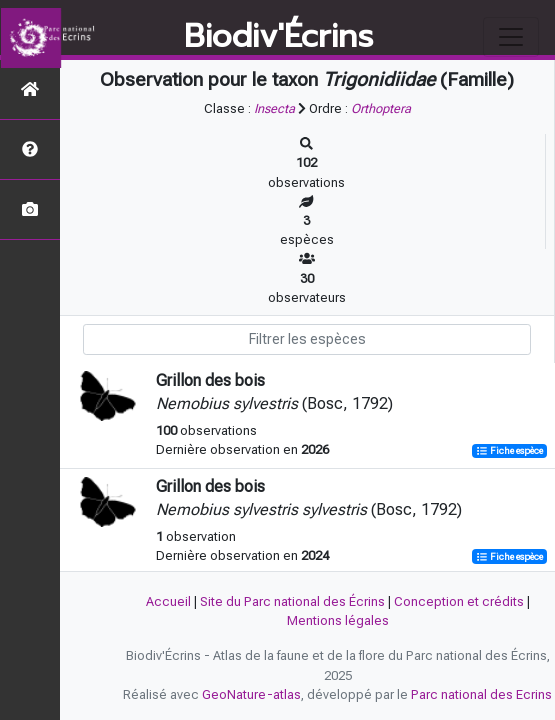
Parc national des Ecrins (481, 694)
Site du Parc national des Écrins (292, 601)
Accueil (168, 601)
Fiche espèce (509, 450)
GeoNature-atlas (251, 694)
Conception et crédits (459, 601)
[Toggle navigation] (511, 37)
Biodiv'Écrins (278, 37)
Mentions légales (338, 620)
